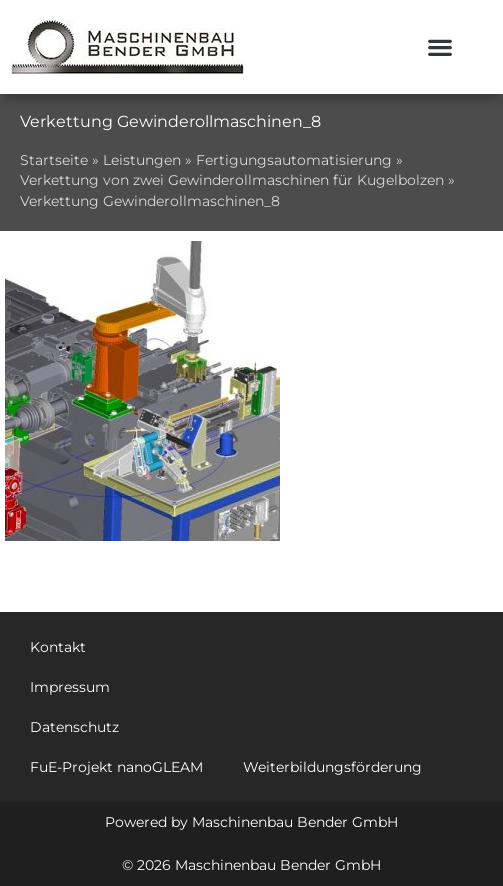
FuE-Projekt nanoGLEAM (116, 767)
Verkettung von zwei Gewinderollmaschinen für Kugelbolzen (232, 180)
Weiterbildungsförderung (332, 767)
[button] (440, 47)
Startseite (54, 160)
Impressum (70, 687)
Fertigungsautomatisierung (294, 160)
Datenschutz (74, 727)
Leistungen (142, 160)
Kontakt (58, 647)
